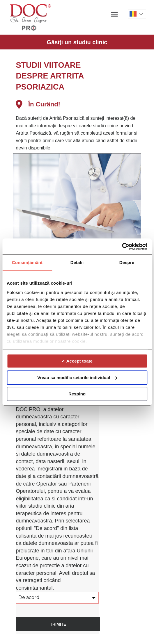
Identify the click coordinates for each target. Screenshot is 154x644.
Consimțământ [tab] (27, 262)
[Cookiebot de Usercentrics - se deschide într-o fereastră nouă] (122, 247)
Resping (77, 394)
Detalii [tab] (77, 262)
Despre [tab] (127, 262)
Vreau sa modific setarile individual (77, 378)
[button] (115, 14)
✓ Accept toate (77, 361)
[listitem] (78, 133)
